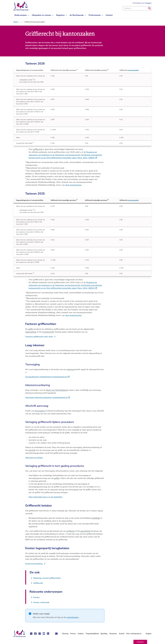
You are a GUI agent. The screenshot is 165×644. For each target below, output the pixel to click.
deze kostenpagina (73, 185)
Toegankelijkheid (92, 634)
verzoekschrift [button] (48, 332)
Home (16, 22)
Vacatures (113, 634)
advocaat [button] (71, 369)
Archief (122, 634)
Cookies (81, 634)
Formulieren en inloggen (142, 3)
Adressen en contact (34, 458)
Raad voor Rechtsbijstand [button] (57, 390)
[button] (140, 642)
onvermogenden (133, 70)
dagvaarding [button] (31, 332)
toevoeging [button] (40, 411)
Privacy (73, 634)
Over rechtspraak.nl (134, 634)
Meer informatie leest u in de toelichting (46, 497)
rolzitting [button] (96, 518)
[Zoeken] (149, 8)
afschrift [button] (32, 450)
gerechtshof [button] (86, 531)
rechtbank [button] (70, 531)
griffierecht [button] (38, 149)
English (149, 634)
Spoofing (104, 634)
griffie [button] (31, 329)
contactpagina (73, 617)
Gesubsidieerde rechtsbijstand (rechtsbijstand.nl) (47, 377)
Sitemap (65, 634)
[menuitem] (22, 15)
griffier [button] (57, 478)
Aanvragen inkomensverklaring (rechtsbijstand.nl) (48, 397)
